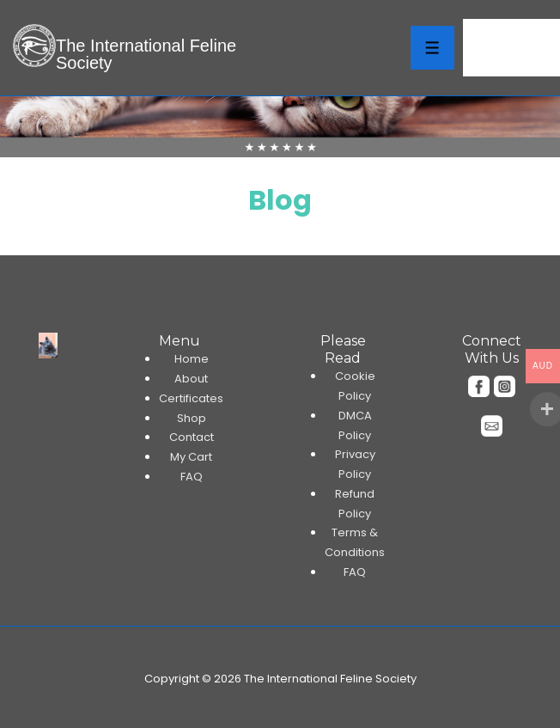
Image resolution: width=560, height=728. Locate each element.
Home (192, 359)
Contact (192, 437)
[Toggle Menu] (432, 48)
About (191, 379)
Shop (192, 418)
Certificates (191, 398)
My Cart (191, 457)
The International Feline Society (146, 54)
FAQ (192, 477)
